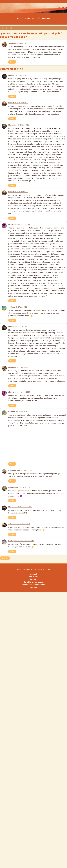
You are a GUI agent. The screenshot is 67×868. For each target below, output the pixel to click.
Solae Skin (13, 170)
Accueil (20, 18)
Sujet (11, 28)
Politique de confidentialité (33, 585)
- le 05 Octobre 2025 (19, 524)
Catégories (29, 18)
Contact (33, 587)
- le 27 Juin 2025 (18, 192)
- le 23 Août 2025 (20, 470)
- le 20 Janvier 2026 (21, 541)
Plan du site (33, 577)
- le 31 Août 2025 (19, 487)
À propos (34, 579)
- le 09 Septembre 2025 (20, 507)
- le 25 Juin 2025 (18, 43)
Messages (46, 18)
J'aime (12, 62)
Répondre (5, 558)
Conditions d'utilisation (33, 582)
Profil (38, 18)
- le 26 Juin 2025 (18, 103)
